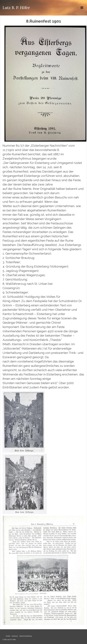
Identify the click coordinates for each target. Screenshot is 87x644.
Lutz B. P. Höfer (16, 8)
